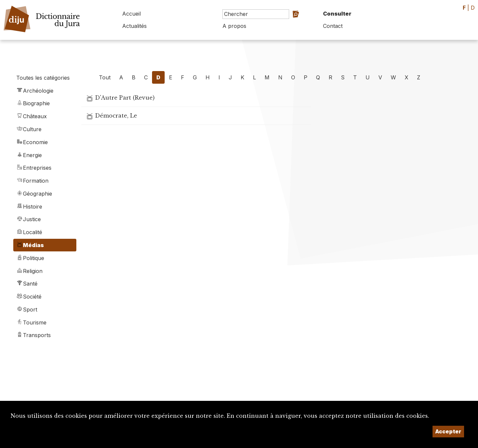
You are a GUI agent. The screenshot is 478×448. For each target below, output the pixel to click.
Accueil (131, 14)
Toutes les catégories (43, 78)
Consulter (337, 14)
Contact (333, 26)
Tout (105, 77)
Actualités (134, 26)
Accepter (448, 431)
